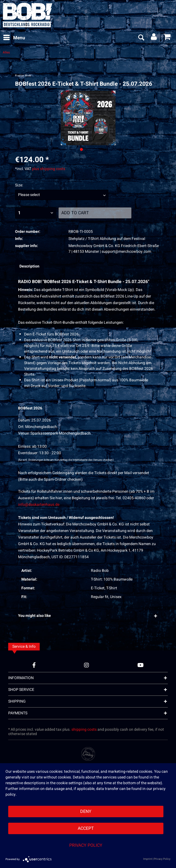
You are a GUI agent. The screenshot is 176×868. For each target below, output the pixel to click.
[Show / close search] (141, 38)
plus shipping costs (49, 169)
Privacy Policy (86, 845)
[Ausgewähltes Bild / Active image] (81, 149)
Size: (19, 185)
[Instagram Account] (86, 665)
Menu (14, 37)
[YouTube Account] (141, 665)
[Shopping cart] (167, 38)
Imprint (148, 859)
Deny (86, 811)
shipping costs (84, 729)
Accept (86, 828)
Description (29, 266)
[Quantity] (35, 213)
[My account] (154, 38)
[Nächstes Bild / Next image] (88, 149)
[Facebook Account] (34, 665)
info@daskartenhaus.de (39, 505)
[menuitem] (14, 38)
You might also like (34, 616)
